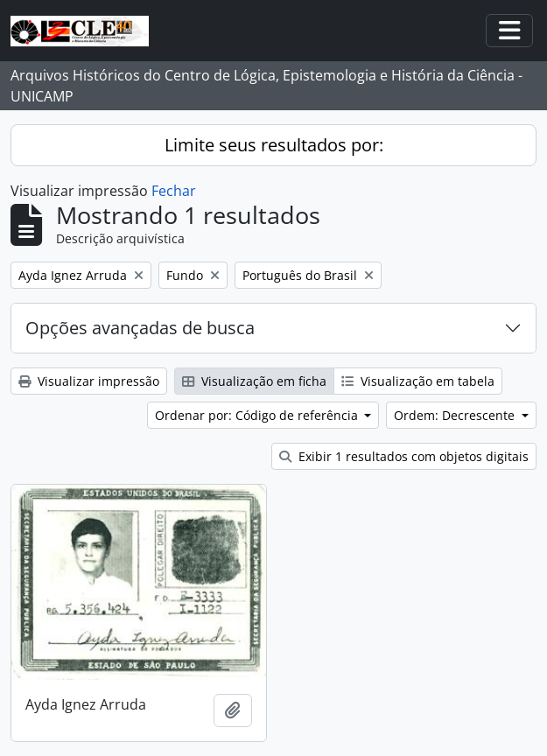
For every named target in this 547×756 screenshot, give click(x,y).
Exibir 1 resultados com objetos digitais (404, 456)
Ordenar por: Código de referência (258, 415)
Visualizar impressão (89, 381)
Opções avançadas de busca (140, 328)
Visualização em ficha (254, 381)
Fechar (174, 191)
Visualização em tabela (418, 381)
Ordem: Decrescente (456, 415)
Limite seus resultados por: (274, 145)
